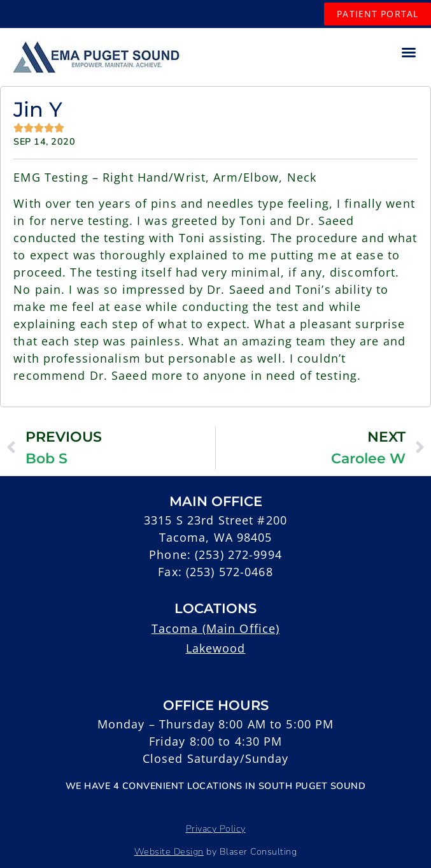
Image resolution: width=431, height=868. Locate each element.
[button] (409, 52)
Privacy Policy (216, 828)
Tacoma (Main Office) (216, 628)
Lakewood (216, 648)
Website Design (169, 851)
